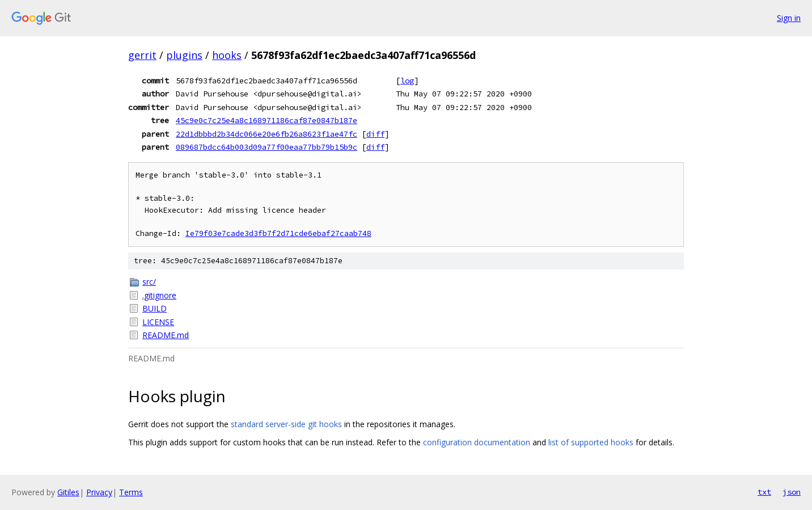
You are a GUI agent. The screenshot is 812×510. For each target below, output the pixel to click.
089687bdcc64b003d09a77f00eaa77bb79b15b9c (267, 147)
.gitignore (159, 295)
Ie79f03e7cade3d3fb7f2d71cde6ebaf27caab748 (278, 233)
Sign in (789, 18)
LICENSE (158, 322)
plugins (184, 55)
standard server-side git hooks (286, 424)
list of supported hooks (591, 442)
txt (764, 492)
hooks (227, 55)
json (792, 492)
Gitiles (68, 492)
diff (375, 134)
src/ (149, 282)
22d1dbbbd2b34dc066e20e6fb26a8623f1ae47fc (267, 134)
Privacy (99, 492)
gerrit (142, 55)
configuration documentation (477, 442)
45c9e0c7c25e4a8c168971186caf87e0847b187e (267, 120)
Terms (131, 492)
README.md (166, 335)
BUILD (155, 308)
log (407, 81)
